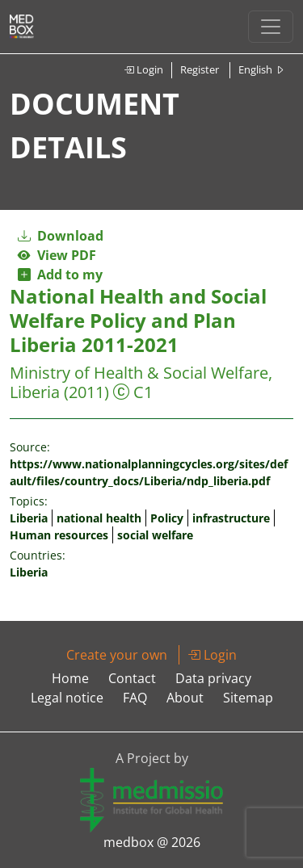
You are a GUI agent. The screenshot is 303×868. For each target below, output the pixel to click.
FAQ (135, 698)
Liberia (29, 518)
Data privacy (213, 678)
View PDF (57, 255)
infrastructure (231, 518)
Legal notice (67, 698)
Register (200, 69)
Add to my (60, 275)
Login (143, 69)
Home (70, 678)
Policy (167, 518)
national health (99, 518)
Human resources (59, 535)
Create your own (117, 655)
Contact (132, 678)
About (185, 698)
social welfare (155, 535)
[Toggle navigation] (271, 27)
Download (61, 236)
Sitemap (248, 698)
